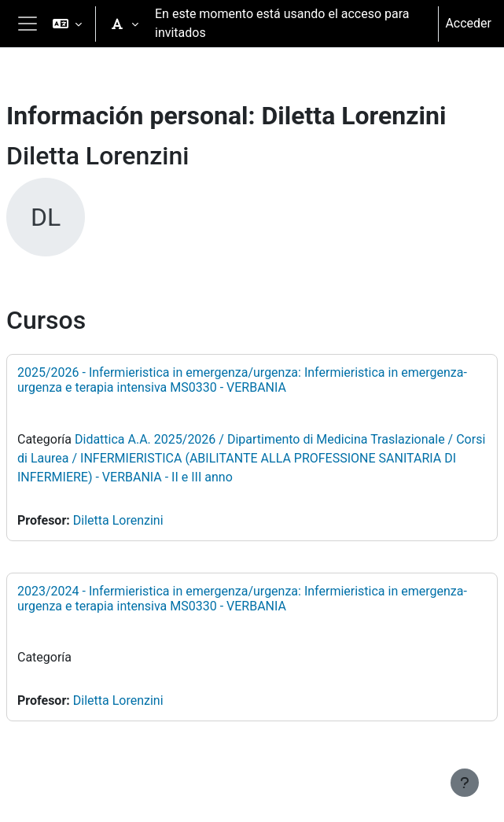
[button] (67, 24)
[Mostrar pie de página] (465, 783)
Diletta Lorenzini (118, 520)
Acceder (468, 23)
